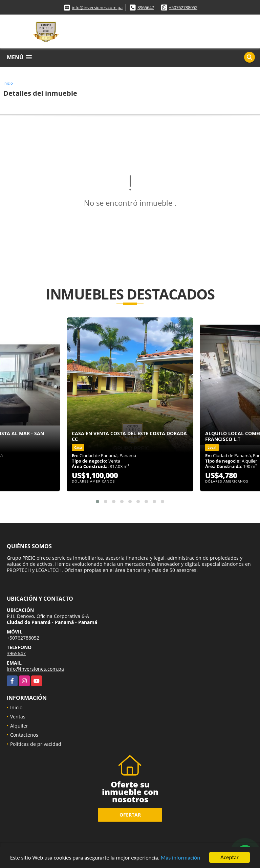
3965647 (146, 7)
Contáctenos (24, 735)
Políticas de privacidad (36, 744)
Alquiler (19, 726)
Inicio (8, 83)
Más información (180, 858)
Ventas (18, 717)
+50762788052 (183, 7)
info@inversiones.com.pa (97, 7)
